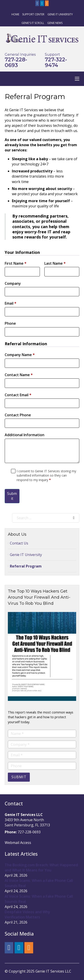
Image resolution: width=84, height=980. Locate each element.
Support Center (33, 14)
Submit (12, 496)
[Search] (74, 518)
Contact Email (18, 395)
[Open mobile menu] (77, 79)
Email (11, 303)
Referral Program (26, 566)
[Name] (42, 734)
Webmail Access (18, 843)
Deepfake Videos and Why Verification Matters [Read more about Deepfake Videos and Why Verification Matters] (27, 914)
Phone (10, 323)
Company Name (20, 355)
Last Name (55, 263)
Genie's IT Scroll (33, 23)
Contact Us (19, 543)
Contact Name (19, 375)
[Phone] (42, 766)
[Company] (42, 744)
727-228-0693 (16, 62)
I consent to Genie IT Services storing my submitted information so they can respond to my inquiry (46, 475)
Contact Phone (18, 415)
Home (15, 14)
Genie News (55, 23)
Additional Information (25, 435)
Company (13, 283)
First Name (16, 263)
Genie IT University (60, 14)
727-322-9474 (56, 62)
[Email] (42, 755)
